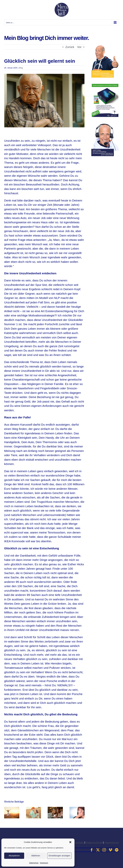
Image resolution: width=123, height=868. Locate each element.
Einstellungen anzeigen (59, 856)
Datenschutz (34, 863)
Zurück (70, 47)
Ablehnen (36, 856)
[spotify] (117, 850)
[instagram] (104, 850)
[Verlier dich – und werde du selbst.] (34, 808)
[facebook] (92, 850)
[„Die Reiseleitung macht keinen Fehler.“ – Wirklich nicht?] (12, 808)
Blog (21, 68)
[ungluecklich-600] (44, 101)
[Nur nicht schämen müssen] (77, 808)
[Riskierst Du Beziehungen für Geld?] (55, 808)
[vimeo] (110, 850)
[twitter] (98, 850)
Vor (79, 47)
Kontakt (79, 843)
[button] (70, 842)
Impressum (44, 863)
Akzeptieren (14, 856)
